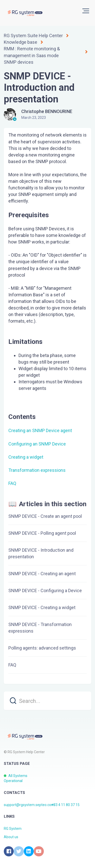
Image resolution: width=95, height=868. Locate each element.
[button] (86, 11)
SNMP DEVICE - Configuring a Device (45, 591)
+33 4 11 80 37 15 (65, 805)
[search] (48, 701)
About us (11, 837)
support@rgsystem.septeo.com (29, 805)
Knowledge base (21, 42)
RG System (13, 829)
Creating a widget (26, 457)
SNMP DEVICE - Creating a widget (42, 607)
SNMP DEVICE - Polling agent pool (42, 533)
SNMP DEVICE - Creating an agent (42, 574)
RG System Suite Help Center (33, 36)
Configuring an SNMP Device (37, 444)
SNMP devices (19, 62)
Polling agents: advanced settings (42, 648)
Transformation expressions (37, 470)
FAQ (12, 483)
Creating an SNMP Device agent (40, 430)
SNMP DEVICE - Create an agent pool (45, 516)
